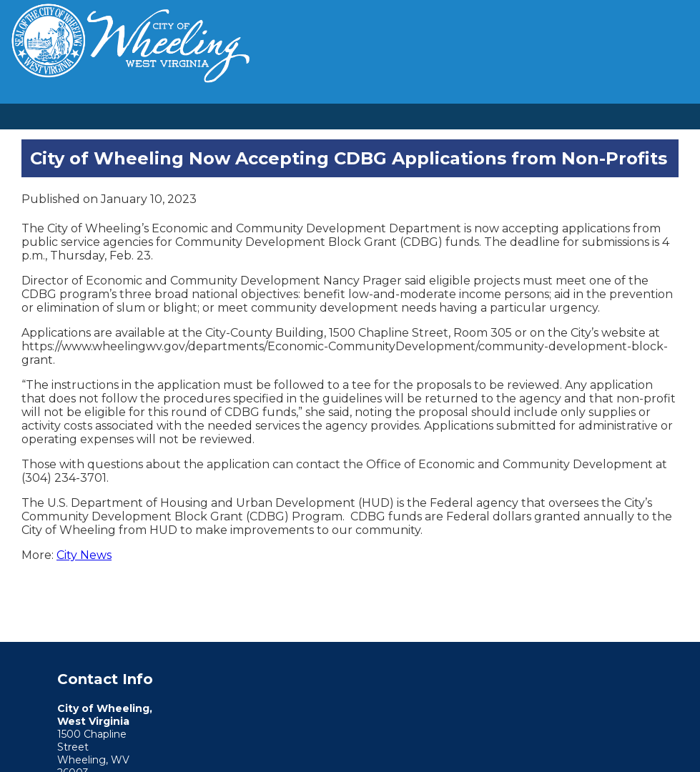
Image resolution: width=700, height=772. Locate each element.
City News (84, 555)
